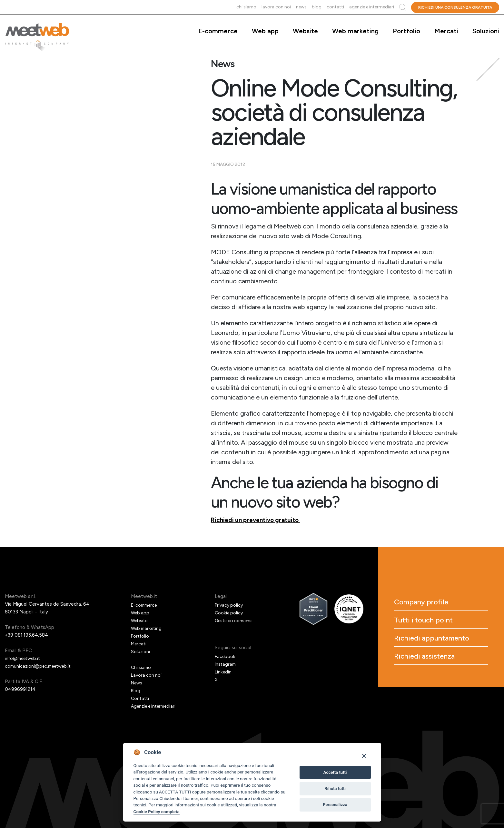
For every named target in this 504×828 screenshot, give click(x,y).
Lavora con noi (276, 7)
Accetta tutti (335, 772)
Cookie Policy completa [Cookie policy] (157, 812)
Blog (317, 7)
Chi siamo (246, 7)
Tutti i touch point (433, 624)
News (301, 7)
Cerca (403, 7)
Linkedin (224, 672)
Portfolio (406, 31)
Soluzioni (486, 31)
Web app (265, 31)
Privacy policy (230, 605)
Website (305, 31)
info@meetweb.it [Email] (25, 658)
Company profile (431, 603)
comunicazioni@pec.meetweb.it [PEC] (40, 666)
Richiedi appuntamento (427, 651)
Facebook (226, 656)
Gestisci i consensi (235, 621)
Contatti (335, 7)
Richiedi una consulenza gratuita (455, 7)
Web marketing (355, 31)
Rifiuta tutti (335, 788)
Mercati (446, 31)
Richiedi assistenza (435, 677)
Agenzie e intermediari (372, 7)
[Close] (364, 756)
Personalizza (146, 798)
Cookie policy (230, 613)
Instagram (226, 664)
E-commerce (218, 31)
